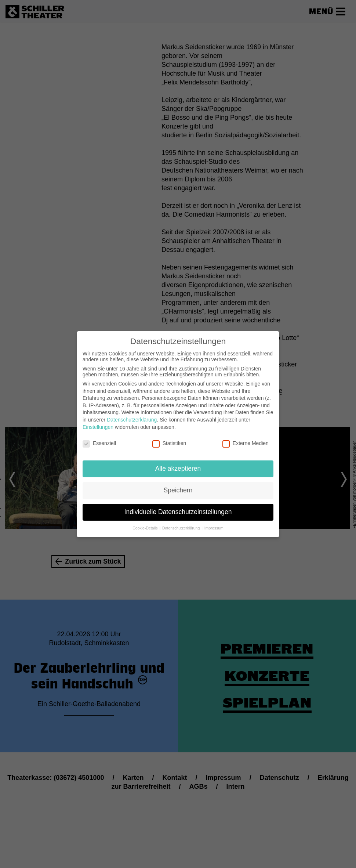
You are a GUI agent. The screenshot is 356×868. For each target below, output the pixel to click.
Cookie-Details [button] (146, 528)
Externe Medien (246, 443)
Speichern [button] (178, 490)
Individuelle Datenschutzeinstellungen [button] (178, 512)
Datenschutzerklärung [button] (181, 528)
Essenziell (99, 443)
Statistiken (169, 443)
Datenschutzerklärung (132, 420)
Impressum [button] (214, 528)
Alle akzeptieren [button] (178, 469)
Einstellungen (98, 427)
